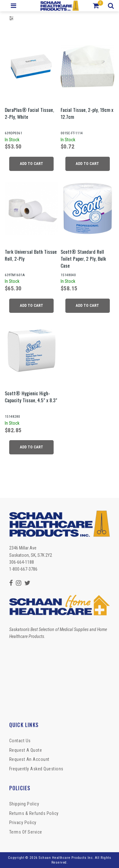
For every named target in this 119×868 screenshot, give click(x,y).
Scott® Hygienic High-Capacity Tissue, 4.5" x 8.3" (31, 397)
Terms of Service (26, 832)
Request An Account (29, 759)
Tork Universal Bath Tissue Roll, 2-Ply (31, 255)
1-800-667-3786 (23, 569)
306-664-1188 (22, 562)
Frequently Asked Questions (36, 769)
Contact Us (20, 741)
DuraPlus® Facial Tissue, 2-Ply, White (29, 113)
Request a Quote (26, 750)
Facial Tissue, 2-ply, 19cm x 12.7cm (87, 113)
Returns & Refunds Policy (34, 813)
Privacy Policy (23, 822)
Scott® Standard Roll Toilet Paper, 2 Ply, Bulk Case (83, 258)
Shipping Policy (24, 804)
